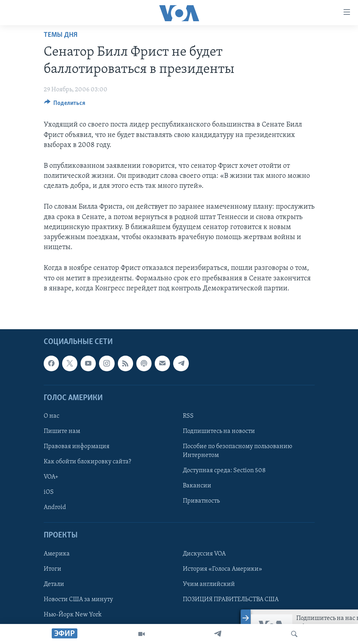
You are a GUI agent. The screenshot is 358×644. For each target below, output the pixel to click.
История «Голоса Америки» (222, 569)
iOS (49, 492)
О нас (52, 416)
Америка (57, 554)
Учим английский (209, 584)
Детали (54, 584)
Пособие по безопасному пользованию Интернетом (238, 451)
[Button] (65, 105)
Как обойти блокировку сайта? (87, 462)
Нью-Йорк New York (73, 615)
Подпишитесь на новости (219, 431)
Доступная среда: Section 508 (224, 471)
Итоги (53, 569)
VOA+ (51, 477)
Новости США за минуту (78, 600)
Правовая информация (77, 447)
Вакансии (197, 486)
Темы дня (61, 35)
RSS (188, 416)
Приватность (201, 501)
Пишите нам (62, 431)
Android (55, 507)
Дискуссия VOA (204, 554)
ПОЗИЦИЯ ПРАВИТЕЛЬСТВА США (231, 600)
